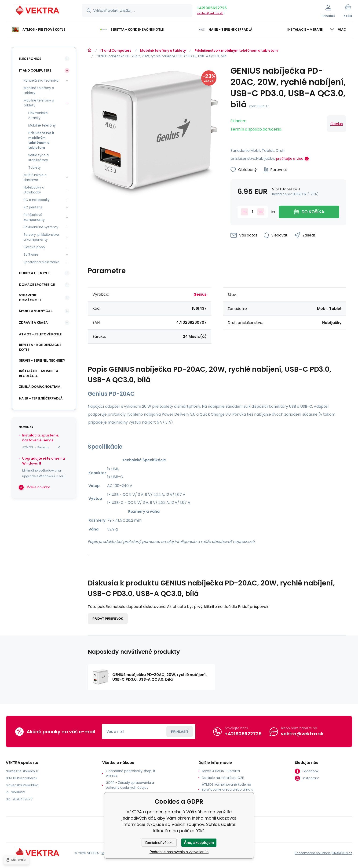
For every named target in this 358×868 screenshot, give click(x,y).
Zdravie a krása (33, 323)
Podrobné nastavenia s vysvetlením (179, 852)
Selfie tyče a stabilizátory (38, 158)
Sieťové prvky (34, 247)
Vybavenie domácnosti (31, 298)
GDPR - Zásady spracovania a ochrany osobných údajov (130, 785)
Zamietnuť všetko (159, 843)
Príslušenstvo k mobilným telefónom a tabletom (236, 51)
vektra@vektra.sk (210, 13)
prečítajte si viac (290, 159)
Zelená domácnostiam (40, 387)
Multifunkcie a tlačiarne (35, 177)
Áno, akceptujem (199, 843)
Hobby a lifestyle (34, 273)
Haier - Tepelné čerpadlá (41, 398)
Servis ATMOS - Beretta (221, 771)
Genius (337, 124)
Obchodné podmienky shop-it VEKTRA (131, 773)
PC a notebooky (37, 200)
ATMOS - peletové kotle (40, 334)
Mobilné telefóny (42, 125)
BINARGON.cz (342, 853)
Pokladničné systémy (41, 227)
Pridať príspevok (108, 619)
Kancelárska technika (41, 80)
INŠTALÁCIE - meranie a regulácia (39, 373)
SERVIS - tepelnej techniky (42, 360)
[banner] (38, 11)
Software (31, 254)
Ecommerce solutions (313, 853)
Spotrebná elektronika (42, 262)
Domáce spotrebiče (37, 285)
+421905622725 (212, 8)
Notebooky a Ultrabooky (34, 190)
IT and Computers (116, 51)
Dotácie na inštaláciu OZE (223, 778)
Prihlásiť (180, 731)
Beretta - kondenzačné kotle (40, 347)
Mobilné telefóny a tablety (163, 51)
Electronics (30, 59)
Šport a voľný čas (36, 311)
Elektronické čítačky (38, 115)
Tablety (35, 167)
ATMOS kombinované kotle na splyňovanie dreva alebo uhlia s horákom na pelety (227, 789)
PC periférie (33, 207)
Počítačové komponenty (34, 217)
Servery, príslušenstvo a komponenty (41, 237)
